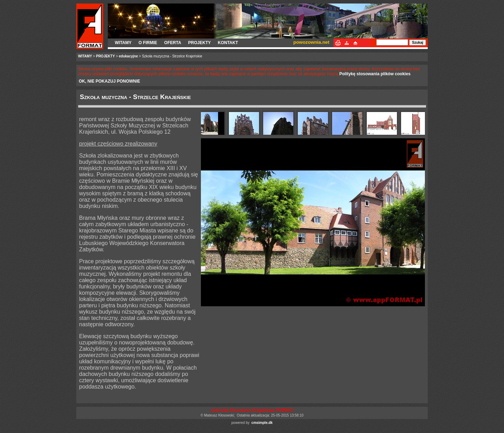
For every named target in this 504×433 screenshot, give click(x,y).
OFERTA (173, 43)
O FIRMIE (148, 43)
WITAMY (123, 43)
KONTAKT (228, 43)
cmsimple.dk (262, 423)
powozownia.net (311, 42)
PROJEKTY (200, 43)
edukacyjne (128, 56)
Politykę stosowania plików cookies (375, 74)
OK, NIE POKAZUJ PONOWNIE (109, 81)
